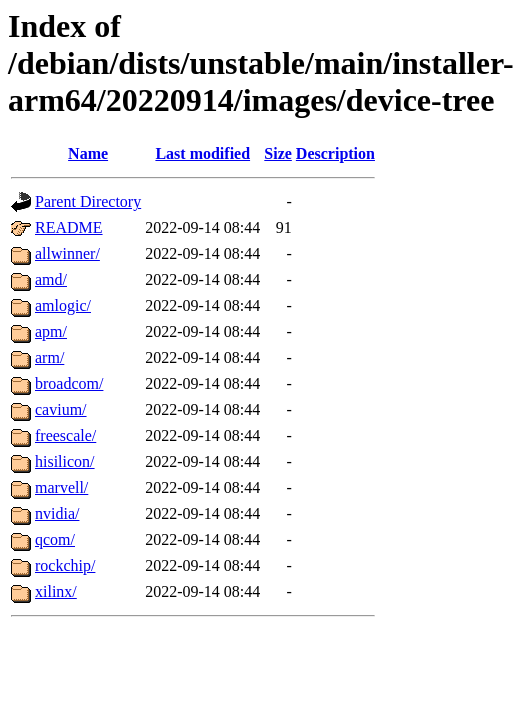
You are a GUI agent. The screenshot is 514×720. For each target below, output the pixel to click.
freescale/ (65, 435)
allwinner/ (67, 253)
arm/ (49, 357)
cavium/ (61, 409)
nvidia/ (57, 513)
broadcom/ (69, 383)
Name (88, 153)
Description (335, 153)
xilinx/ (56, 591)
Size (278, 153)
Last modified (202, 153)
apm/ (51, 331)
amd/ (51, 279)
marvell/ (61, 487)
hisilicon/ (65, 461)
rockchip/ (65, 565)
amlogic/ (63, 305)
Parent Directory (88, 201)
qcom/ (55, 539)
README (69, 227)
